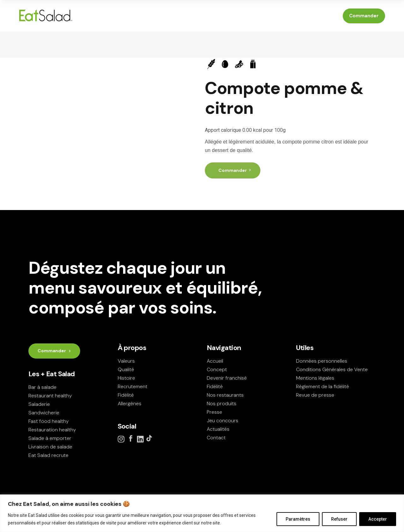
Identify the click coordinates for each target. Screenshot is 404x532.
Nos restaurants (225, 395)
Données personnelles (322, 361)
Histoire (126, 378)
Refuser (339, 519)
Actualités (218, 429)
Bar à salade (42, 387)
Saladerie (39, 404)
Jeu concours (223, 421)
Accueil (215, 361)
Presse (214, 412)
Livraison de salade (50, 447)
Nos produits (222, 403)
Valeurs (126, 361)
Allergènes (130, 403)
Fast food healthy (49, 421)
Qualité (126, 369)
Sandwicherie (44, 413)
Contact (216, 438)
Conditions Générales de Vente (332, 369)
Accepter (378, 519)
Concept (217, 369)
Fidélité (126, 395)
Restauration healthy (52, 430)
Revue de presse (315, 395)
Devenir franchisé (227, 378)
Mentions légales (315, 378)
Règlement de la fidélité (323, 386)
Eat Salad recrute (48, 455)
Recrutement (133, 386)
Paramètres (298, 519)
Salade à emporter (50, 438)
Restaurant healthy (50, 396)
